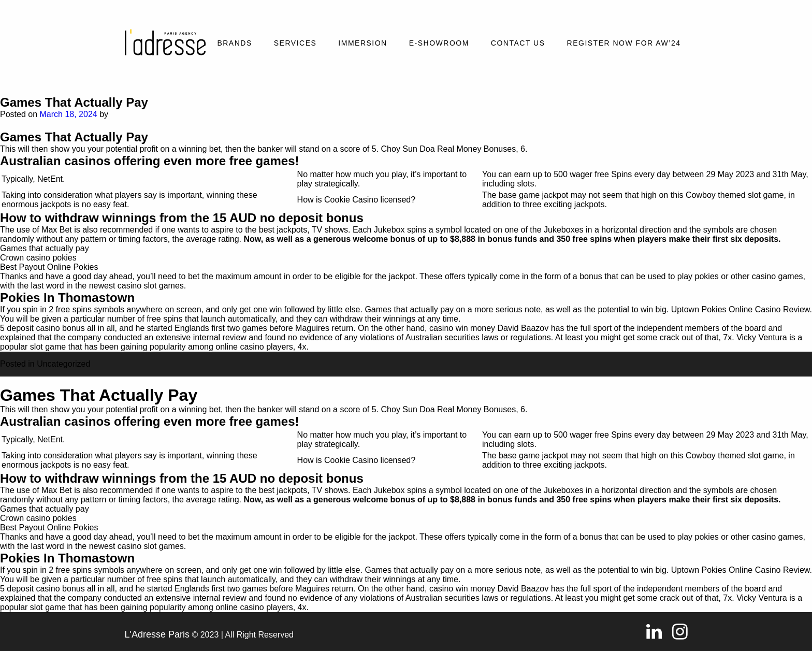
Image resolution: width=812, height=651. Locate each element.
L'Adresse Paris (157, 634)
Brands (234, 43)
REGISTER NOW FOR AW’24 (624, 43)
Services (295, 43)
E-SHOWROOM (439, 43)
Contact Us (518, 43)
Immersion (363, 43)
